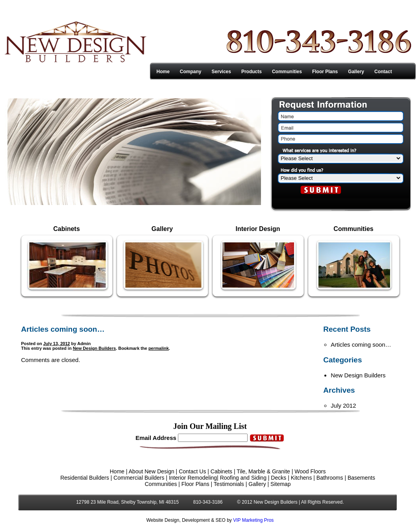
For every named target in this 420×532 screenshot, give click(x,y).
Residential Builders (85, 478)
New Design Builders (94, 348)
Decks (278, 478)
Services (221, 72)
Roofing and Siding (243, 478)
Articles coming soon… (361, 345)
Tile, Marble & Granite (263, 471)
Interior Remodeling (193, 478)
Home (163, 72)
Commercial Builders (139, 478)
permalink (159, 348)
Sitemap (280, 484)
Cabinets (221, 471)
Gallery (356, 72)
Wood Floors (310, 471)
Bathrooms (330, 478)
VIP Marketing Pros (253, 520)
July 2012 (343, 405)
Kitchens (302, 478)
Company (191, 72)
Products (252, 72)
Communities (287, 72)
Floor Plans (325, 72)
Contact (383, 72)
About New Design (152, 471)
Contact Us (192, 471)
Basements (361, 478)
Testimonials (229, 484)
